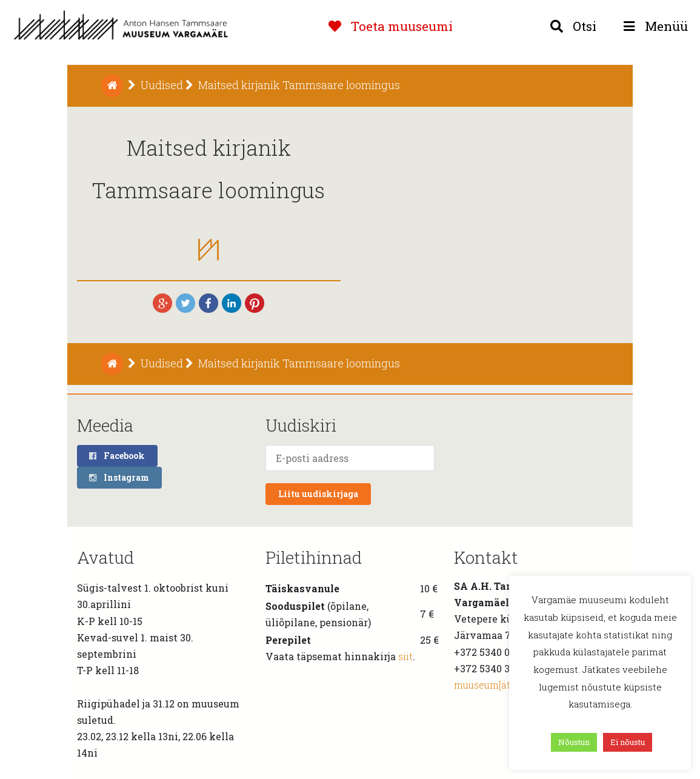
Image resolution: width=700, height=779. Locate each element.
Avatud (105, 557)
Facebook (116, 456)
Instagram (118, 477)
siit (405, 656)
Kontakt (486, 557)
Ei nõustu (628, 742)
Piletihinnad (314, 557)
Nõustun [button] (574, 742)
